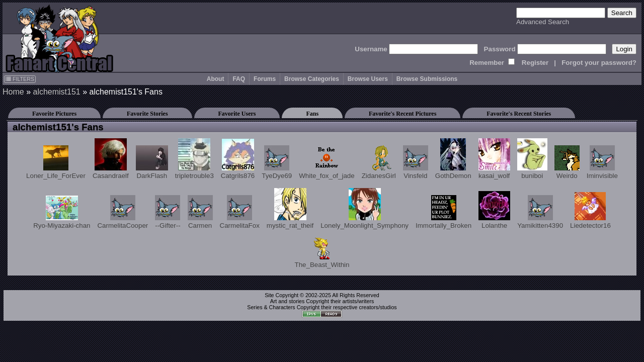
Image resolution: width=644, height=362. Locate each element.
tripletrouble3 (194, 159)
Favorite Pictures (54, 114)
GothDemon (453, 159)
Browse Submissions (427, 79)
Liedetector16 (590, 211)
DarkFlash (152, 162)
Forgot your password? (599, 63)
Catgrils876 (238, 159)
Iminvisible (602, 162)
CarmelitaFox (240, 212)
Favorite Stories (147, 114)
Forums (265, 79)
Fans (312, 114)
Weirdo (567, 162)
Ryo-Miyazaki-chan (62, 212)
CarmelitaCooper (123, 212)
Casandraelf (111, 159)
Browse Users (368, 79)
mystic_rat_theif (290, 209)
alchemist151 (56, 92)
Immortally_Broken (444, 212)
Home (13, 92)
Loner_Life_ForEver (56, 162)
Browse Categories (312, 79)
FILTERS (20, 79)
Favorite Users (237, 114)
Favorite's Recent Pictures (403, 114)
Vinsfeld (416, 162)
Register (535, 63)
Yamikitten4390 (540, 212)
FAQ (239, 79)
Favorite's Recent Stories (519, 114)
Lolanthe (494, 210)
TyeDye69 (277, 162)
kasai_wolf (494, 159)
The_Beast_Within (322, 253)
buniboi (532, 159)
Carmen (200, 212)
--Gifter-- (168, 212)
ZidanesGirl (379, 162)
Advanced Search (543, 22)
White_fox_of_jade (327, 162)
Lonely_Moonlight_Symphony (365, 209)
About (216, 79)
